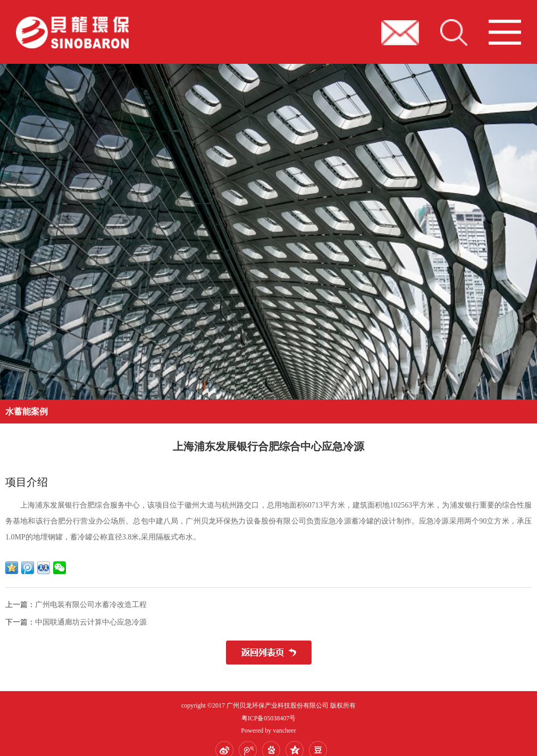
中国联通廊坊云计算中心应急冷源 (91, 622)
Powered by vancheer (268, 730)
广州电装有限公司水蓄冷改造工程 (91, 605)
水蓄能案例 (27, 412)
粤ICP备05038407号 (269, 718)
